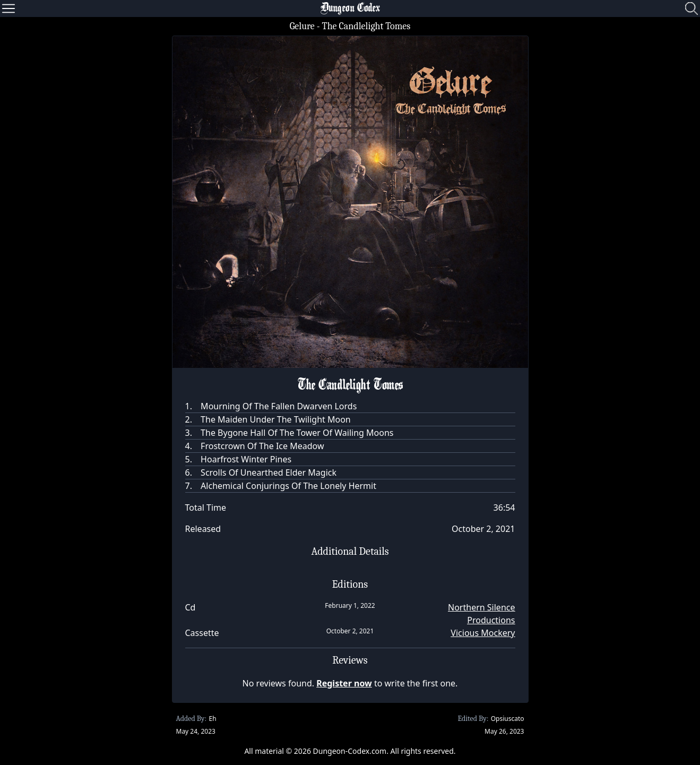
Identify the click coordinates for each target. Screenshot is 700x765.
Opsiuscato (508, 719)
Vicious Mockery (483, 633)
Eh (212, 719)
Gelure (302, 26)
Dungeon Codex (350, 8)
